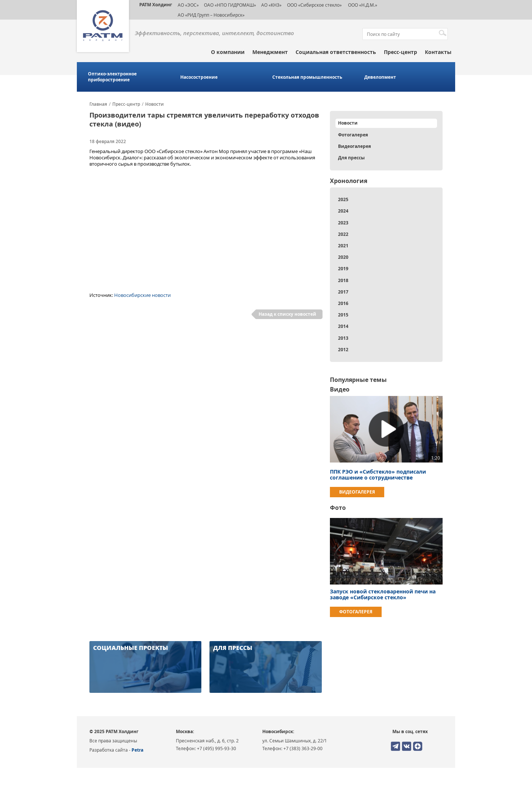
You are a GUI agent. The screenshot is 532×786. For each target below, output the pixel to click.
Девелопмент (380, 77)
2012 (343, 350)
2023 (343, 223)
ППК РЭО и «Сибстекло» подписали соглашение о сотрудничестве (378, 475)
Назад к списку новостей (287, 314)
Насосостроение (199, 77)
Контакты (438, 52)
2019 (343, 269)
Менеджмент (270, 52)
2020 (343, 257)
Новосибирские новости (142, 295)
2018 (343, 280)
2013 (343, 338)
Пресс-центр (400, 52)
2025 (343, 199)
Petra (137, 750)
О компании (228, 52)
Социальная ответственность (336, 52)
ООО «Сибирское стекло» (314, 5)
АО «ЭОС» (188, 5)
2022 (343, 234)
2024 (343, 211)
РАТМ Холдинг (156, 5)
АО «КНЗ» (271, 5)
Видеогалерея (354, 146)
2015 (343, 315)
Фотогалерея (353, 135)
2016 (343, 303)
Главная (98, 104)
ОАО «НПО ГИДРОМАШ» (230, 5)
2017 (343, 292)
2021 (343, 246)
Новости (154, 104)
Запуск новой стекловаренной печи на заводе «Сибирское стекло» (383, 594)
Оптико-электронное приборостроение (112, 77)
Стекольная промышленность (307, 77)
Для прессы (351, 158)
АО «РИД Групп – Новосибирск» (211, 15)
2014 (343, 326)
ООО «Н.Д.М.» (362, 5)
